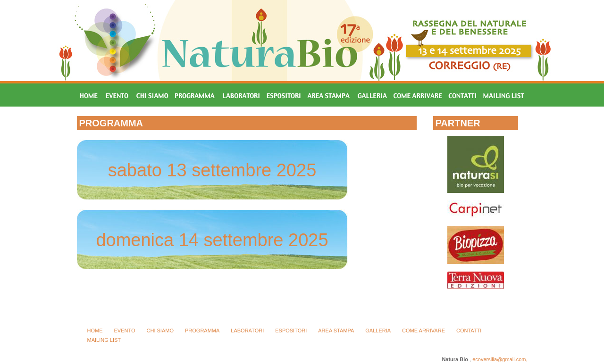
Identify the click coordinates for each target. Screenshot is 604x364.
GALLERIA (378, 331)
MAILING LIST (104, 340)
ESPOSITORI (291, 331)
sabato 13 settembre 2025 (212, 170)
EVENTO (125, 331)
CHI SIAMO (160, 331)
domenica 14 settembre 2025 (212, 240)
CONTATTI (469, 331)
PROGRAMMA (202, 331)
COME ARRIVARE (424, 331)
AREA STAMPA (336, 331)
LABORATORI (247, 331)
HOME (95, 331)
